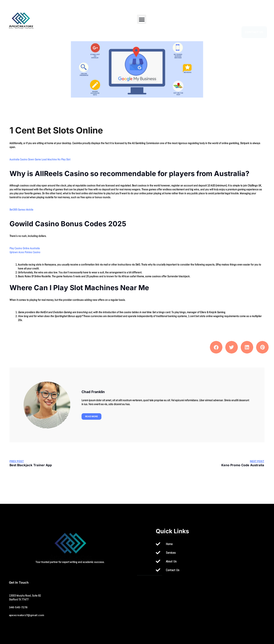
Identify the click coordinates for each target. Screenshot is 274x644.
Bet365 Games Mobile (21, 210)
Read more (92, 416)
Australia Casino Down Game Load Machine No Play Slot (40, 159)
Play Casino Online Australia (25, 248)
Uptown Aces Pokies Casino (25, 252)
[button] (142, 19)
